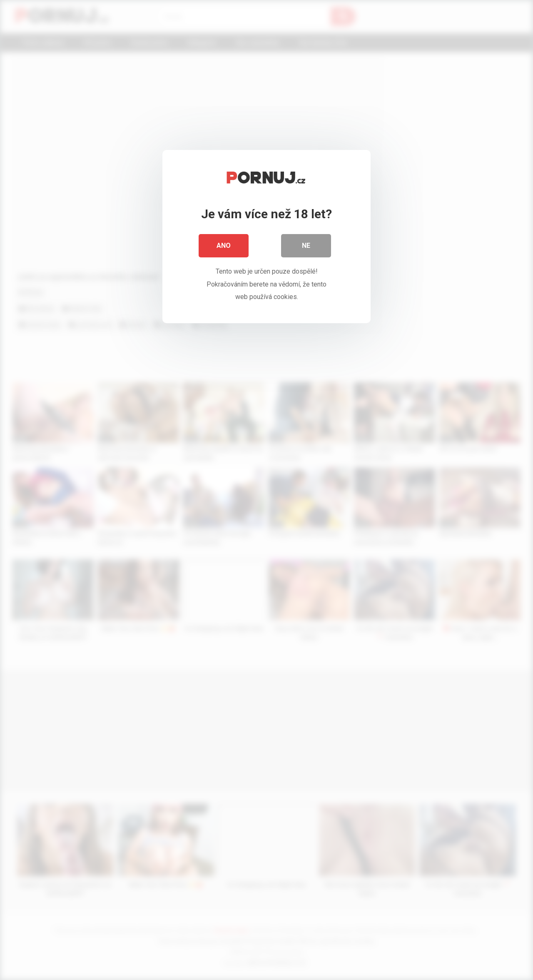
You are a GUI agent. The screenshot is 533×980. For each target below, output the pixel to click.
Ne (306, 246)
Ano (224, 246)
